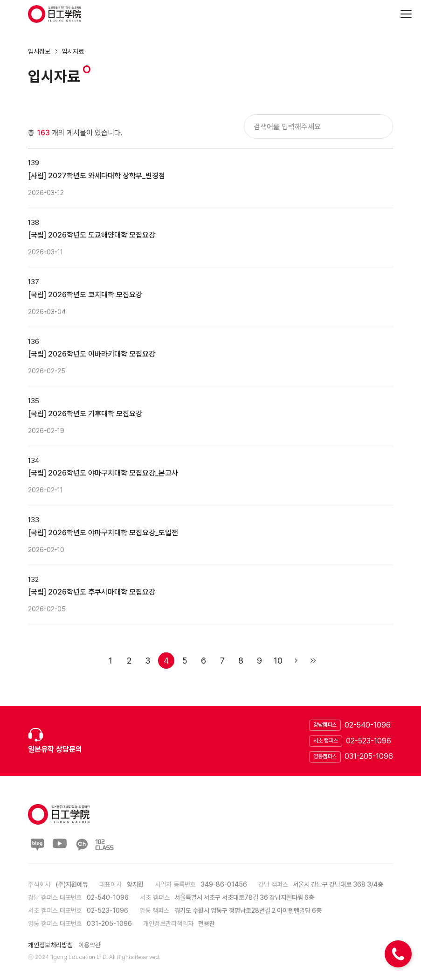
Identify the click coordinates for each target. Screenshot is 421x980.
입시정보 (39, 51)
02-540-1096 (368, 725)
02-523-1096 (369, 741)
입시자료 (73, 51)
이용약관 (90, 945)
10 (278, 661)
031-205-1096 (369, 756)
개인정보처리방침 (50, 945)
